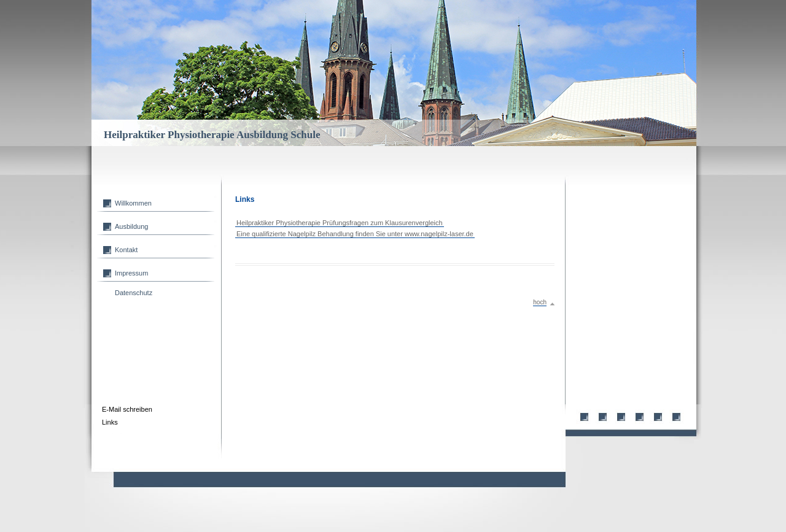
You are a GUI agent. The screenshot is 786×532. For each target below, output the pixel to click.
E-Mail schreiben (127, 409)
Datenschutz (134, 293)
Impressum (131, 273)
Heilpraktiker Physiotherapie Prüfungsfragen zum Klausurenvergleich (340, 223)
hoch (540, 302)
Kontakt (126, 250)
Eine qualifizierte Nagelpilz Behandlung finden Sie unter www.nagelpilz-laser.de (355, 234)
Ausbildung (131, 226)
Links (110, 422)
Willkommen (133, 203)
